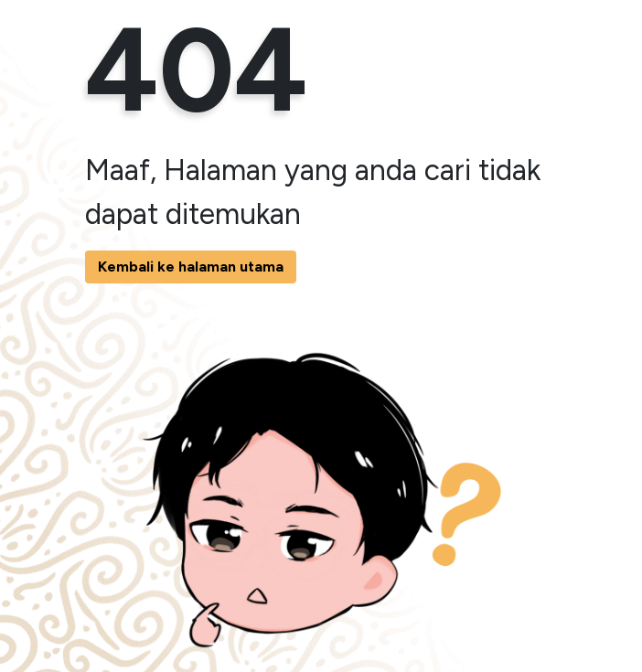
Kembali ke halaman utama (191, 267)
